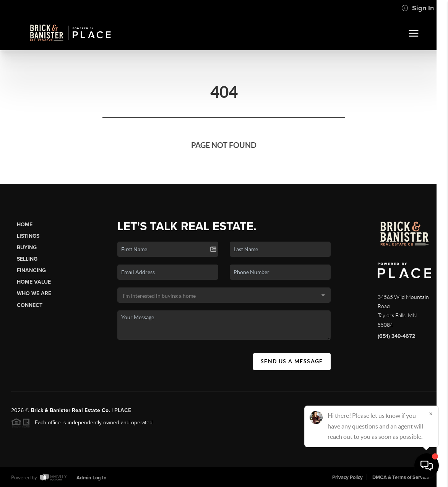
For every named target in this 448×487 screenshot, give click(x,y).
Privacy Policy (347, 477)
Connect (30, 305)
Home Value (34, 282)
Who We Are (34, 293)
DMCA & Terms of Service (401, 477)
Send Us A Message (292, 361)
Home (25, 225)
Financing (31, 270)
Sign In (418, 8)
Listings (28, 236)
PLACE (123, 414)
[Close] (431, 414)
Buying (27, 248)
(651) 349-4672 (396, 336)
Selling (27, 259)
